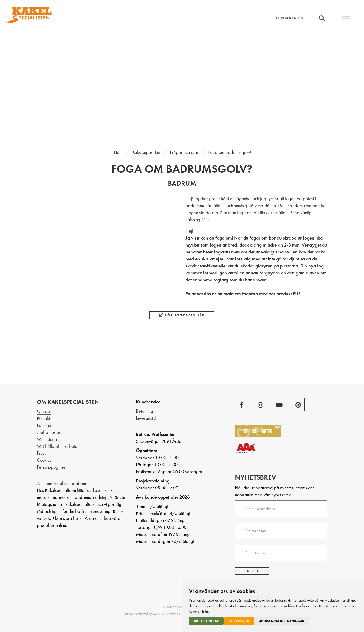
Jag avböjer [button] (239, 621)
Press (41, 453)
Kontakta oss (291, 18)
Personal (45, 425)
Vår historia (47, 439)
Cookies (44, 460)
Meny (346, 18)
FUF (297, 294)
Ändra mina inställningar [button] (282, 621)
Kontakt (43, 418)
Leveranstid (146, 418)
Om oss (44, 411)
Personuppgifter (51, 467)
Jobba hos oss (50, 432)
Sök (322, 18)
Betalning (145, 411)
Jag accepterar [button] (206, 621)
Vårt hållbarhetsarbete (57, 446)
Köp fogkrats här (182, 315)
